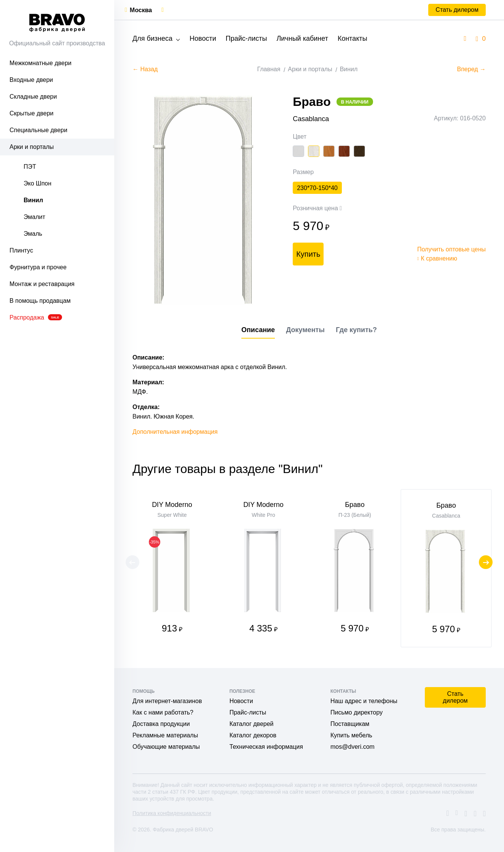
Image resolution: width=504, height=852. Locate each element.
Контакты (352, 38)
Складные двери (33, 97)
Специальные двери (38, 130)
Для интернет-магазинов (167, 701)
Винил (33, 200)
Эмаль (33, 234)
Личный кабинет (302, 38)
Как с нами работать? (163, 712)
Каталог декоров (253, 735)
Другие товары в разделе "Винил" (228, 469)
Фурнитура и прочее (38, 267)
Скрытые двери (32, 113)
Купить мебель (351, 735)
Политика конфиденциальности (172, 813)
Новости (203, 38)
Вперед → (471, 69)
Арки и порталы (32, 147)
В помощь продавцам (40, 301)
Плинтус (21, 250)
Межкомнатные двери (41, 63)
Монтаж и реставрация (42, 284)
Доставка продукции (161, 724)
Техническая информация (266, 747)
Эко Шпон (37, 183)
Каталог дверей (252, 724)
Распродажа (36, 317)
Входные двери (31, 80)
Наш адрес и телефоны (364, 701)
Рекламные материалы (165, 735)
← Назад (145, 69)
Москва (141, 10)
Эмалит (34, 217)
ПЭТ (30, 167)
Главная (269, 69)
